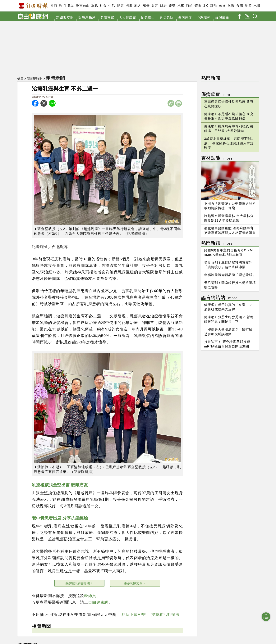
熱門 (62, 6)
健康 (120, 6)
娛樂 (172, 6)
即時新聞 (55, 78)
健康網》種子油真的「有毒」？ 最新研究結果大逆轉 (228, 307)
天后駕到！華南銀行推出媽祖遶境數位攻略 (230, 285)
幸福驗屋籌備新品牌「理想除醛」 (230, 275)
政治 (71, 6)
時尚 (189, 6)
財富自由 (83, 6)
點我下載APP (134, 615)
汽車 (181, 6)
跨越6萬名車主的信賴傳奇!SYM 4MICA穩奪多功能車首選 (228, 253)
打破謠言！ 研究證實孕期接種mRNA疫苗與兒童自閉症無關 (227, 344)
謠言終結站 (219, 298)
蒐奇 (146, 6)
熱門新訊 (217, 243)
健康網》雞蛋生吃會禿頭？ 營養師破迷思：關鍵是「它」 (229, 319)
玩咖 (231, 6)
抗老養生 (148, 17)
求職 (257, 6)
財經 (163, 6)
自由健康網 (98, 602)
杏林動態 (217, 158)
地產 (248, 6)
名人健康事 (127, 17)
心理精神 (204, 17)
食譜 (240, 6)
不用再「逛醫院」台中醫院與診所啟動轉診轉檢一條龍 (230, 206)
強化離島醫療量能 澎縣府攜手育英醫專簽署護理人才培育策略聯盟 (230, 231)
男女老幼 (166, 17)
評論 (214, 6)
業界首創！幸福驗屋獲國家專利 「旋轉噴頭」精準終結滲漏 (228, 265)
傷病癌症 (185, 17)
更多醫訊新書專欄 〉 (79, 583)
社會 (103, 6)
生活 (112, 6)
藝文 (222, 6)
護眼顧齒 (222, 17)
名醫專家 (107, 17)
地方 (138, 6)
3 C (206, 6)
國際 (129, 6)
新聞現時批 (65, 17)
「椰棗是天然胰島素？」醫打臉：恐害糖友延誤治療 (230, 332)
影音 (155, 6)
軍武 (94, 6)
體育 (198, 6)
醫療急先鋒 (87, 17)
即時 (54, 6)
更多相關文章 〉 (135, 583)
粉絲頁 (90, 596)
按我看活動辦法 (165, 615)
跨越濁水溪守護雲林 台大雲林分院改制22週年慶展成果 (229, 218)
